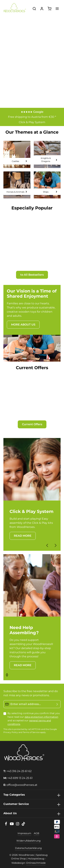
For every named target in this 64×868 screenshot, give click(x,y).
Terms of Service (31, 732)
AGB (37, 833)
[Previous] (47, 545)
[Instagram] (18, 825)
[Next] (55, 545)
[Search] (34, 9)
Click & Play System (32, 122)
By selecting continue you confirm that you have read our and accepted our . (34, 719)
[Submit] (57, 704)
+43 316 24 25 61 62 (19, 771)
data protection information (41, 717)
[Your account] (42, 9)
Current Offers (32, 424)
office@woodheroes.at (22, 785)
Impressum (24, 833)
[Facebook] (6, 825)
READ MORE (23, 536)
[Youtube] (12, 825)
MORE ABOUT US (23, 325)
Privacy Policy (11, 732)
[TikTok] (23, 825)
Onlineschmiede (36, 863)
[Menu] (57, 9)
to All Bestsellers (32, 275)
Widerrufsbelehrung (29, 841)
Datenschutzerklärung (28, 848)
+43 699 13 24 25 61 (20, 778)
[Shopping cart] (49, 9)
